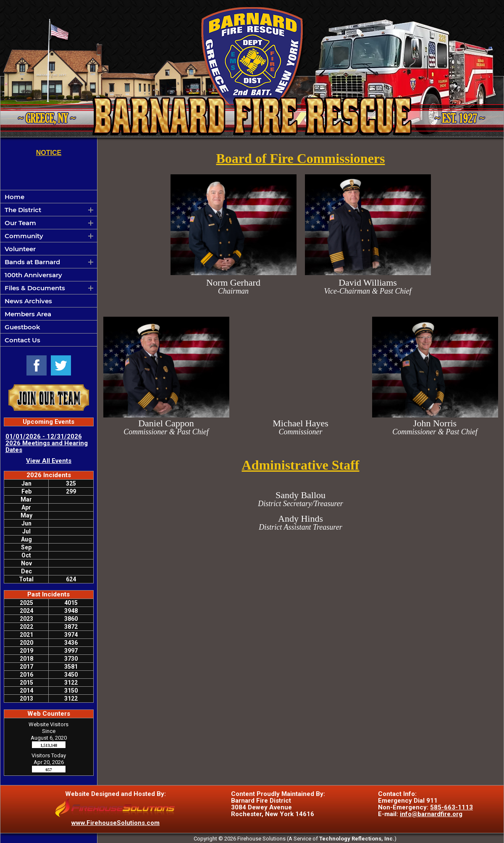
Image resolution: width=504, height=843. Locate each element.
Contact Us (22, 340)
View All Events (49, 461)
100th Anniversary (33, 275)
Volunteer (20, 249)
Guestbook (22, 327)
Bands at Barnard (32, 262)
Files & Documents (35, 288)
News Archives (28, 301)
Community (24, 236)
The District (23, 210)
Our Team (20, 223)
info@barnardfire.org (431, 814)
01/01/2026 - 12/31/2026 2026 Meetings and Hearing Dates (47, 443)
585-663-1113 (451, 807)
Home (14, 197)
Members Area (28, 314)
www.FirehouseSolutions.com (115, 823)
